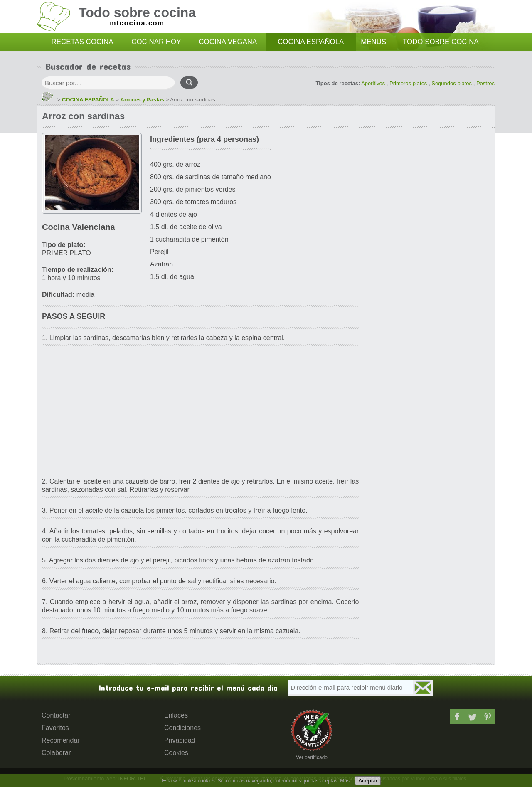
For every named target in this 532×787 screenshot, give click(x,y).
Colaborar (56, 753)
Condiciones (182, 728)
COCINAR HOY (156, 42)
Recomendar (61, 740)
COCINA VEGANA (228, 42)
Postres (485, 83)
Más (345, 781)
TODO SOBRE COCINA (441, 42)
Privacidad (180, 740)
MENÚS (373, 42)
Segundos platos (452, 83)
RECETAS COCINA (83, 42)
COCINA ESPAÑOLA (311, 42)
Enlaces (176, 715)
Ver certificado (312, 757)
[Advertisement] (200, 413)
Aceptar (368, 781)
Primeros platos (408, 83)
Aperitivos (373, 83)
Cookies (176, 753)
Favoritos (55, 728)
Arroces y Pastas (143, 100)
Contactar (56, 715)
